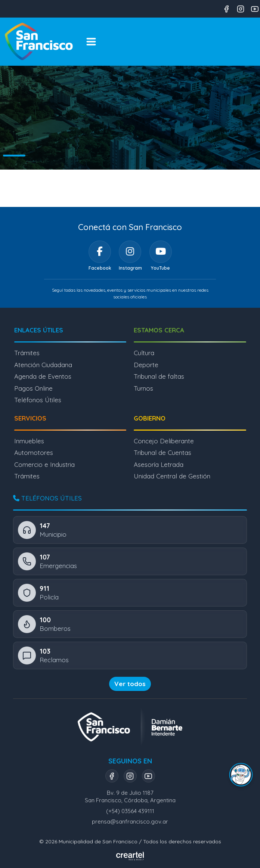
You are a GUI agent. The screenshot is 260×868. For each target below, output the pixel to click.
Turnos (143, 388)
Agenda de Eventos (43, 376)
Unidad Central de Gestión (172, 476)
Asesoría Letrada (159, 464)
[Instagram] (130, 252)
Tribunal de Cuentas (162, 452)
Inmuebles (29, 441)
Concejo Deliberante (164, 441)
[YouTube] (161, 252)
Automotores (34, 452)
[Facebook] (100, 252)
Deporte (146, 365)
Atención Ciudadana (43, 365)
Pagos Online (33, 388)
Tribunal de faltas (159, 376)
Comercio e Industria (44, 464)
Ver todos (130, 684)
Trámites (27, 353)
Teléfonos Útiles (38, 400)
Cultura (144, 353)
